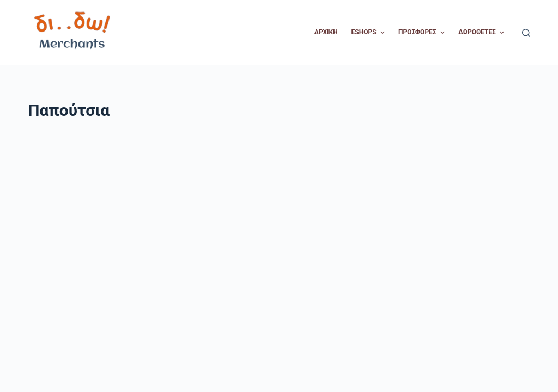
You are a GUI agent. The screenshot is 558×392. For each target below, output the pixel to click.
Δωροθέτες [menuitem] (483, 33)
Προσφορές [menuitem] (423, 33)
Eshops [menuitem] (369, 33)
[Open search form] (526, 33)
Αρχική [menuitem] (326, 32)
